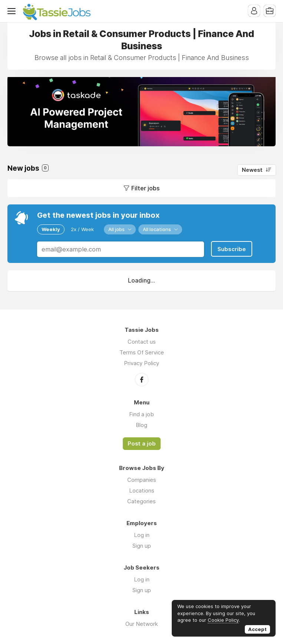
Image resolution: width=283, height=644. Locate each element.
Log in (142, 535)
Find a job (141, 414)
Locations (142, 490)
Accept (257, 629)
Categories (141, 501)
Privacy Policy (141, 363)
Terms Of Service (142, 352)
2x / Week (82, 229)
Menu (13, 11)
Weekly (51, 229)
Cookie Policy (223, 620)
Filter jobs (145, 188)
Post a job (142, 444)
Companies (142, 480)
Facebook (142, 380)
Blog (141, 425)
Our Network (142, 624)
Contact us (142, 342)
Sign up (142, 546)
